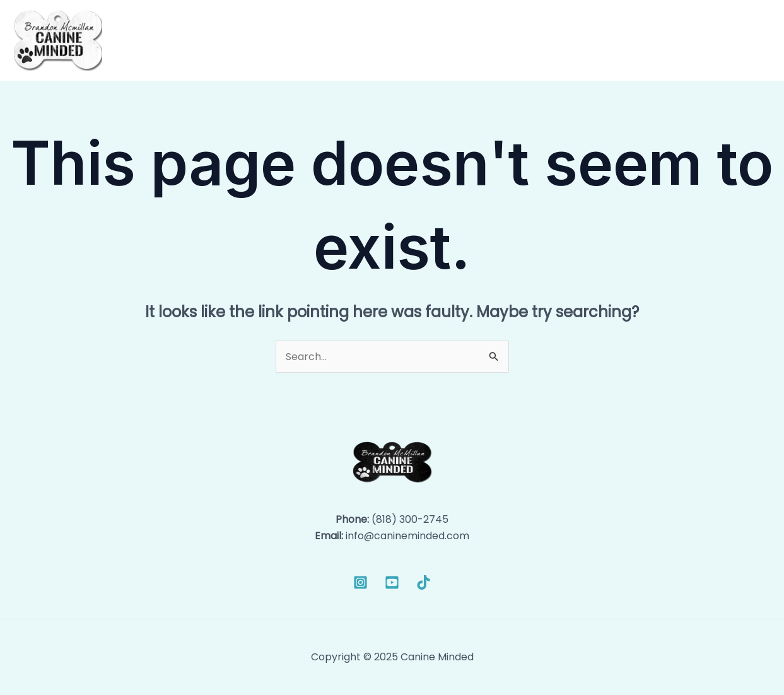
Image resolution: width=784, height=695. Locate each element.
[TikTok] (424, 582)
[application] (539, 40)
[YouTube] (392, 582)
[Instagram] (360, 582)
